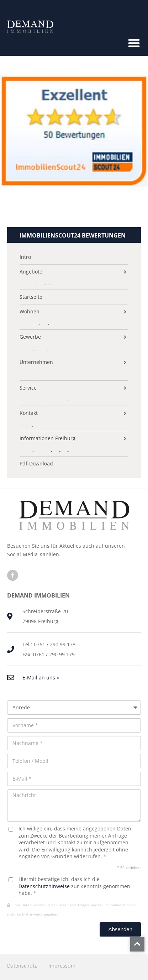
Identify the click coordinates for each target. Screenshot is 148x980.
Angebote (31, 272)
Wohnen (30, 312)
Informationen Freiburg (47, 438)
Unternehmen (36, 362)
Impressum (62, 966)
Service (28, 388)
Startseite (31, 297)
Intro (25, 257)
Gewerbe (30, 337)
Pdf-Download (36, 464)
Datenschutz (22, 966)
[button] (134, 43)
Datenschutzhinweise (44, 886)
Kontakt (29, 413)
